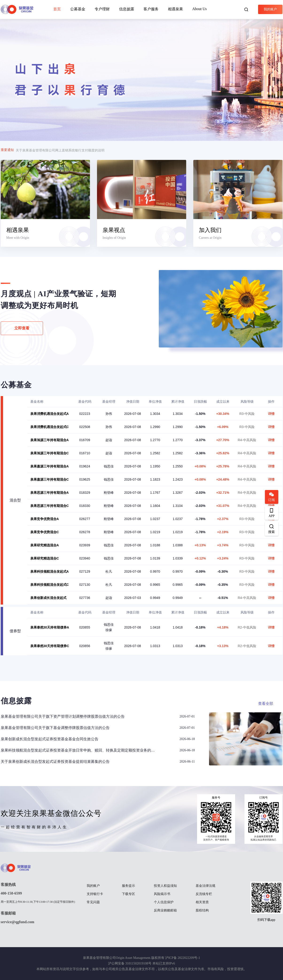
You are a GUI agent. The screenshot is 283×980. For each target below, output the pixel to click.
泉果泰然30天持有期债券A (50, 627)
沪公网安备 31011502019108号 (130, 963)
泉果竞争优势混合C (45, 532)
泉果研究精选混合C (45, 558)
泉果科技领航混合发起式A (50, 571)
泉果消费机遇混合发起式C (50, 427)
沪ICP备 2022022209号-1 (183, 958)
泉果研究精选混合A (45, 545)
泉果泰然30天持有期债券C (50, 646)
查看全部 (266, 704)
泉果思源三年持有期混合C (50, 506)
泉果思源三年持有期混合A (50, 493)
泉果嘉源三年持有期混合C (50, 479)
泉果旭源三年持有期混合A (50, 440)
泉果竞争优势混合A (45, 519)
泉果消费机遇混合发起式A (50, 414)
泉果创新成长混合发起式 (48, 598)
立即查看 (22, 328)
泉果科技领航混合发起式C (50, 585)
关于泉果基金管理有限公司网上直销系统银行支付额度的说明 (60, 150)
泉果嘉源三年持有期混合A (50, 466)
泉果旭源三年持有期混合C (50, 453)
